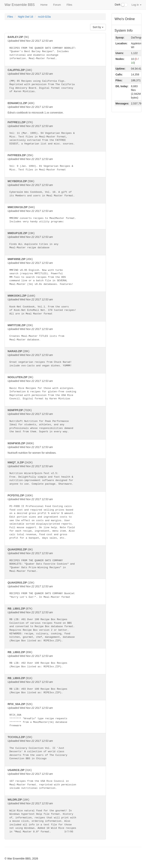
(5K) (55, 49)
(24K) (55, 82)
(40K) (55, 108)
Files (69, 5)
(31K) (55, 780)
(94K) (55, 215)
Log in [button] (136, 5)
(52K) (55, 716)
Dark (121, 5)
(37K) (55, 134)
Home (44, 5)
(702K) (55, 422)
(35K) (55, 164)
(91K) (55, 686)
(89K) (55, 660)
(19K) (55, 241)
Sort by (98, 27)
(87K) (55, 626)
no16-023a (44, 17)
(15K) (55, 591)
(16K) (55, 817)
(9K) (55, 389)
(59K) (55, 190)
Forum (57, 5)
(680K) (55, 448)
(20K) (55, 334)
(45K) (55, 273)
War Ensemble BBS (20, 5)
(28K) (55, 360)
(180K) (55, 518)
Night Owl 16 (26, 17)
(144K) (55, 306)
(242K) (55, 474)
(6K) (55, 561)
